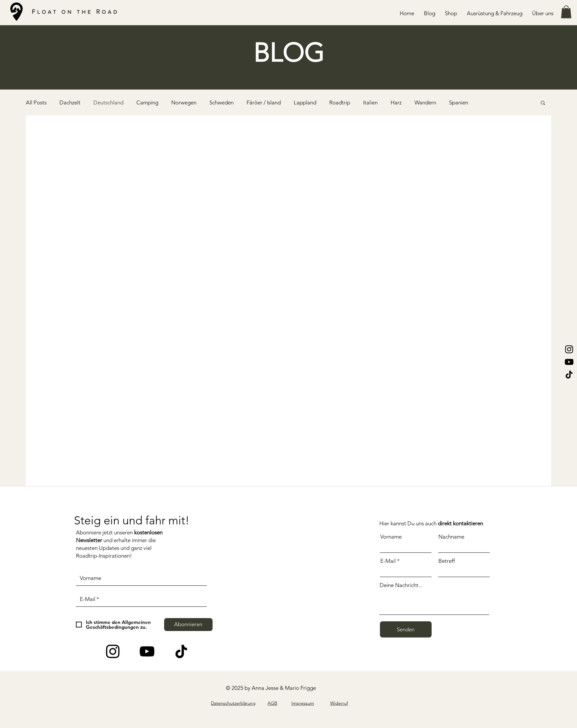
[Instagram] (569, 349)
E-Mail (388, 561)
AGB (272, 703)
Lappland (305, 102)
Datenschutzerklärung (233, 703)
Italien (370, 102)
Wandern (425, 102)
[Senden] (406, 629)
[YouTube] (569, 362)
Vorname (391, 537)
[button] (495, 13)
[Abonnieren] (188, 625)
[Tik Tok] (569, 375)
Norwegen (184, 102)
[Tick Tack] (181, 651)
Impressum (303, 703)
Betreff (447, 561)
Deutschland (108, 102)
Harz (396, 102)
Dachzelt (70, 102)
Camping (147, 102)
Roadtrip (340, 102)
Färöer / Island (264, 102)
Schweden (221, 102)
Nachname (451, 537)
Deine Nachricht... (401, 585)
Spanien (459, 102)
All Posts (36, 102)
